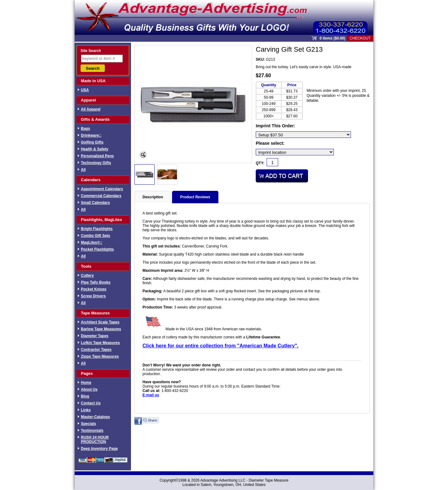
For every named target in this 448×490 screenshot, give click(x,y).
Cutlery (87, 276)
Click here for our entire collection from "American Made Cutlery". (221, 346)
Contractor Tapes (96, 350)
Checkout (360, 38)
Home (86, 383)
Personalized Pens (97, 156)
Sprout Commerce (224, 17)
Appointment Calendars (102, 189)
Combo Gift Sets (96, 236)
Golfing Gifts (92, 142)
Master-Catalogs (95, 417)
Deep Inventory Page (99, 449)
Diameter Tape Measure (268, 480)
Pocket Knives (94, 289)
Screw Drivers (93, 296)
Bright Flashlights (97, 229)
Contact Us (91, 403)
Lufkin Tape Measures (100, 343)
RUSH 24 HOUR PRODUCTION (95, 440)
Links (86, 410)
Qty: (260, 163)
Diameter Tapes (95, 336)
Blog (85, 396)
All (83, 170)
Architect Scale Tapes (100, 322)
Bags (85, 129)
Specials (89, 424)
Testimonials (92, 431)
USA (85, 90)
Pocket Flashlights (97, 249)
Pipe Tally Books (96, 282)
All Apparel (91, 109)
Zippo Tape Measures (100, 356)
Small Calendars (95, 203)
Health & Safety (95, 149)
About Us (89, 389)
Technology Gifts (96, 163)
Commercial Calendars (101, 196)
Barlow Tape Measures (101, 329)
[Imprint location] (295, 152)
